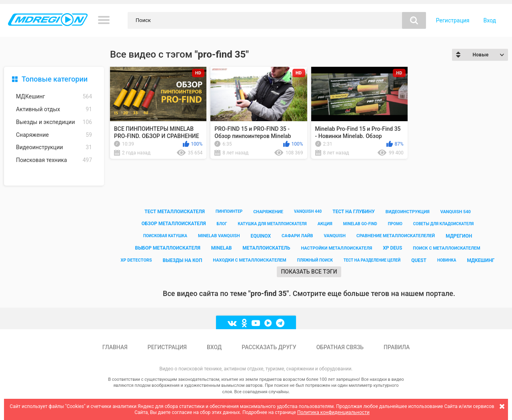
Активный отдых (54, 109)
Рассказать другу (269, 347)
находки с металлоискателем (249, 260)
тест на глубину (354, 212)
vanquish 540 (456, 212)
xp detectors (136, 260)
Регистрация (453, 20)
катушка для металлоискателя (272, 224)
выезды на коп (183, 260)
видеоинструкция (408, 212)
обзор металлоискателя (174, 224)
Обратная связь (340, 347)
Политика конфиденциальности (333, 412)
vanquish (335, 236)
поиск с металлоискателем (446, 248)
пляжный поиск (315, 260)
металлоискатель (266, 248)
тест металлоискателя (175, 212)
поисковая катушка (165, 236)
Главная (115, 347)
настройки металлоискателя (336, 248)
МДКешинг (54, 97)
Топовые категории (55, 79)
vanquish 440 (308, 211)
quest (419, 260)
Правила (397, 347)
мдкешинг (481, 260)
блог (222, 224)
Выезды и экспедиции (54, 122)
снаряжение (268, 212)
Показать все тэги (309, 272)
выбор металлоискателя (167, 248)
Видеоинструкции (54, 147)
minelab (222, 248)
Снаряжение (54, 135)
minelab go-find (360, 224)
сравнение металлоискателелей (396, 236)
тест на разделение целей (372, 260)
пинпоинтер (229, 211)
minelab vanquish (219, 236)
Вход (490, 20)
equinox (261, 236)
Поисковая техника (54, 160)
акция (325, 224)
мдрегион (459, 236)
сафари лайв (297, 236)
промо (395, 224)
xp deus (392, 248)
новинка (447, 260)
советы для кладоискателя (444, 224)
